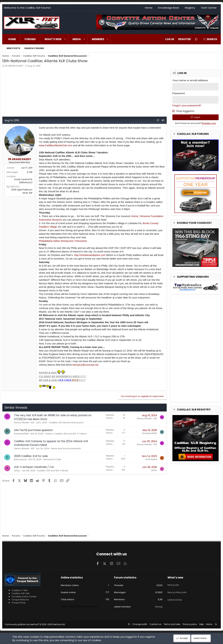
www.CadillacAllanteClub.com (55, 145)
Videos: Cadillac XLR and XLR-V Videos (66, 434)
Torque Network (20, 600)
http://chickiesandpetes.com (90, 255)
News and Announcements (66, 448)
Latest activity (175, 595)
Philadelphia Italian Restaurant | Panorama (63, 241)
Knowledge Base (169, 8)
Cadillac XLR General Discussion (66, 423)
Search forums (34, 48)
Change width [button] (140, 624)
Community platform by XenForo (35, 624)
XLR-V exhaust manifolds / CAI (34, 467)
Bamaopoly (20, 459)
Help (201, 624)
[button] (65, 39)
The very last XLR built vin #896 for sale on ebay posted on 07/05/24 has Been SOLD (53, 417)
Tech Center (209, 8)
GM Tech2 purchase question (33, 430)
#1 (163, 120)
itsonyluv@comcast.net (85, 365)
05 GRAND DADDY (14, 66)
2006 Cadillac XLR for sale (31, 456)
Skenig (159, 607)
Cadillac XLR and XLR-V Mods (52, 471)
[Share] (158, 120)
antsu (17, 471)
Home (149, 8)
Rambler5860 (21, 434)
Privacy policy (190, 624)
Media (77, 39)
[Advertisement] (84, 93)
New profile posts (177, 589)
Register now (209, 124)
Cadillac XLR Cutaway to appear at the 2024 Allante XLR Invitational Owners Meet (51, 443)
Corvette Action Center (24, 597)
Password (178, 93)
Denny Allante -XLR (24, 423)
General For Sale (52, 459)
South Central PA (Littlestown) (23, 181)
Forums (30, 39)
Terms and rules (172, 624)
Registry (190, 8)
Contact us (155, 624)
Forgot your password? (187, 105)
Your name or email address (190, 80)
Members (98, 39)
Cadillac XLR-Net (20, 593)
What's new (53, 39)
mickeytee (151, 459)
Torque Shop (19, 603)
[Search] (210, 39)
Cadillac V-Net (19, 590)
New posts (13, 48)
